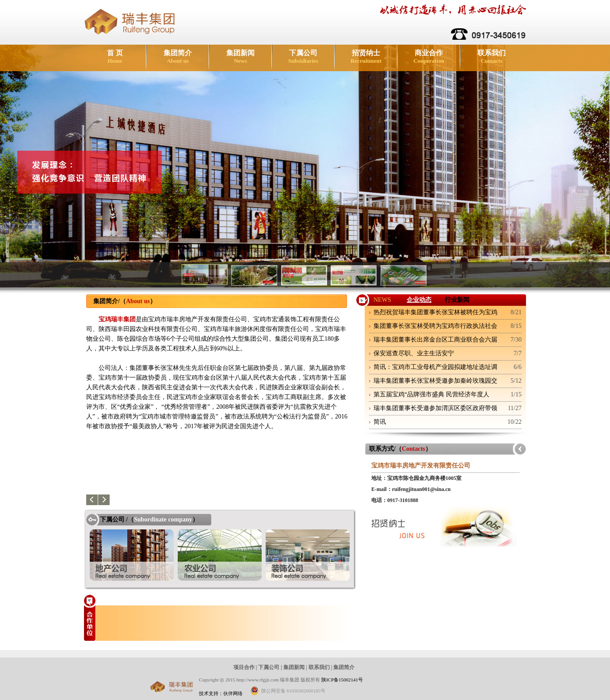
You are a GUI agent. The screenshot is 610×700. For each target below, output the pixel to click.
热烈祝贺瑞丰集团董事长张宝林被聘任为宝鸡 (435, 312)
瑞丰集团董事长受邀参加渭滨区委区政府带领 (435, 408)
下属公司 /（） (149, 519)
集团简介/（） (125, 301)
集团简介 (178, 57)
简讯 (380, 422)
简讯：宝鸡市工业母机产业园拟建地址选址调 (435, 367)
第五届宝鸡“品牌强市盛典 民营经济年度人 (431, 394)
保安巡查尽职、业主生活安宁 (414, 353)
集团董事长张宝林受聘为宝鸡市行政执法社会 (435, 326)
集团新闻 (240, 57)
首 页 (115, 57)
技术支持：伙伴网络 (221, 693)
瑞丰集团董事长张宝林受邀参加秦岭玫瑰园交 (435, 381)
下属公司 (303, 57)
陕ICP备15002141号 (342, 680)
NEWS (382, 300)
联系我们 (492, 57)
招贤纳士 (366, 57)
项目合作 (244, 667)
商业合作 (429, 57)
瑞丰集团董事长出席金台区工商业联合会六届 (435, 340)
